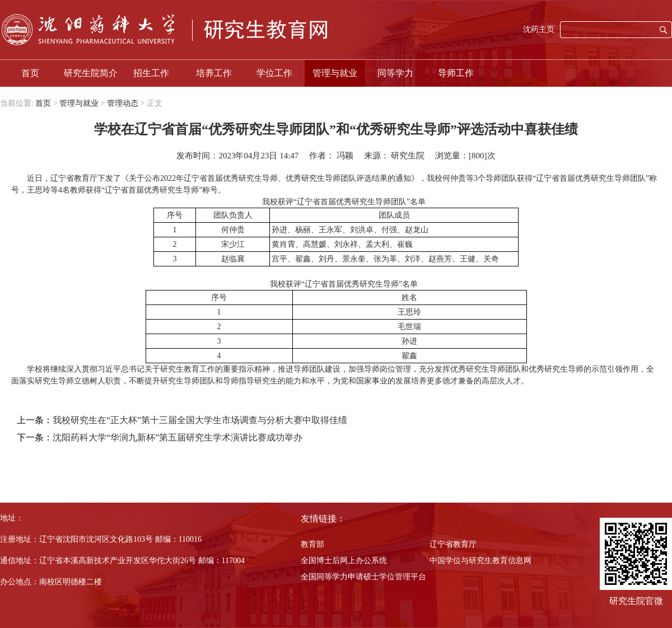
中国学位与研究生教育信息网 (480, 561)
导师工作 (456, 73)
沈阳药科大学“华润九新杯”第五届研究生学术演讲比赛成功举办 (178, 437)
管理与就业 (335, 73)
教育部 (312, 544)
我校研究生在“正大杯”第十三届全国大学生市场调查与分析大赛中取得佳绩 (200, 420)
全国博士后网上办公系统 (344, 561)
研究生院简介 (91, 73)
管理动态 (123, 103)
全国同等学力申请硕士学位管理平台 (363, 577)
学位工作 (274, 73)
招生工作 (151, 73)
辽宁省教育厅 (453, 544)
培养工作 (214, 73)
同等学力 (395, 73)
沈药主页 (539, 29)
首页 (30, 73)
